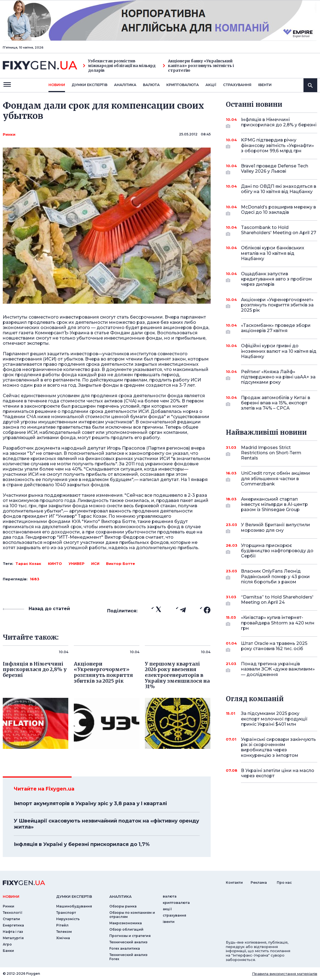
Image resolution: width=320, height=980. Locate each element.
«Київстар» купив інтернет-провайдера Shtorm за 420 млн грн (278, 623)
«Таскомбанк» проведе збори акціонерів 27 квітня (276, 328)
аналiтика (120, 896)
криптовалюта (183, 85)
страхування (237, 85)
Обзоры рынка (123, 906)
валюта (151, 85)
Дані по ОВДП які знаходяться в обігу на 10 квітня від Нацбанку (279, 189)
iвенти (265, 85)
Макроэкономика (126, 923)
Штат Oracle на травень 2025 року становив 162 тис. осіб (274, 646)
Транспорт (66, 913)
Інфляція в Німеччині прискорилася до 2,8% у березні (279, 123)
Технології (13, 913)
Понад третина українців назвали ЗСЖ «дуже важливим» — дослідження (278, 669)
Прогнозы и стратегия (130, 936)
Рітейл (62, 925)
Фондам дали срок (133, 333)
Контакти (234, 882)
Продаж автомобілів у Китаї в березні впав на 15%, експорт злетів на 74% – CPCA (276, 403)
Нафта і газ (13, 932)
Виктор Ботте (120, 564)
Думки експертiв (90, 85)
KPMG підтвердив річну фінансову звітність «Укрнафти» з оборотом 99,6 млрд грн (277, 145)
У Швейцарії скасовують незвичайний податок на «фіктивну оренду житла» (106, 824)
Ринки (9, 134)
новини (57, 85)
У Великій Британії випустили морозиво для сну (276, 528)
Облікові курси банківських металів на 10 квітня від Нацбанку (273, 253)
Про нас (284, 882)
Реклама (259, 882)
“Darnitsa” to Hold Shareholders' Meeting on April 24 (277, 600)
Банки (8, 951)
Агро (7, 944)
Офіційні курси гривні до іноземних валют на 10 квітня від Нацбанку (279, 351)
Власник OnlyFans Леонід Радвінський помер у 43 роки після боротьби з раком (275, 576)
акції (211, 85)
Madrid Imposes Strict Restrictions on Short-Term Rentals (272, 453)
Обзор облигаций (126, 929)
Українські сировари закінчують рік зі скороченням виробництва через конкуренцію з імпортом (278, 747)
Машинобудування (74, 906)
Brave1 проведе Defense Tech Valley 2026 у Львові (275, 169)
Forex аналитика (125, 948)
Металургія (13, 938)
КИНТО (55, 564)
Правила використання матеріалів (285, 974)
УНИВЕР (77, 564)
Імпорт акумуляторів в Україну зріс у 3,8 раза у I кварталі (90, 803)
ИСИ (95, 564)
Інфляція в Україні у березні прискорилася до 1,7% (82, 844)
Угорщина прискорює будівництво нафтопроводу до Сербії (277, 551)
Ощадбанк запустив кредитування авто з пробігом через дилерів (276, 279)
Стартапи (11, 919)
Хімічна (63, 938)
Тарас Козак (28, 564)
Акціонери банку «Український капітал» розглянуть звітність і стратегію (198, 66)
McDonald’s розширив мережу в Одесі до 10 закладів (278, 210)
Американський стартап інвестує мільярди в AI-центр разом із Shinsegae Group (274, 504)
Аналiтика (125, 85)
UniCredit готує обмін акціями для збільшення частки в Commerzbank (276, 478)
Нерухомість (68, 919)
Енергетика (13, 925)
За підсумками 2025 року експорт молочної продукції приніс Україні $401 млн (274, 719)
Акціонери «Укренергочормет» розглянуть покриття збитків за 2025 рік (277, 305)
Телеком (64, 932)
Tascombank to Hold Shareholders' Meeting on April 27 (279, 230)
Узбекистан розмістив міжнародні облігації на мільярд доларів (119, 66)
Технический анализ (128, 942)
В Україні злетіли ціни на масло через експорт (278, 773)
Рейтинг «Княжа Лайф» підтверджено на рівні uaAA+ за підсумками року (278, 377)
